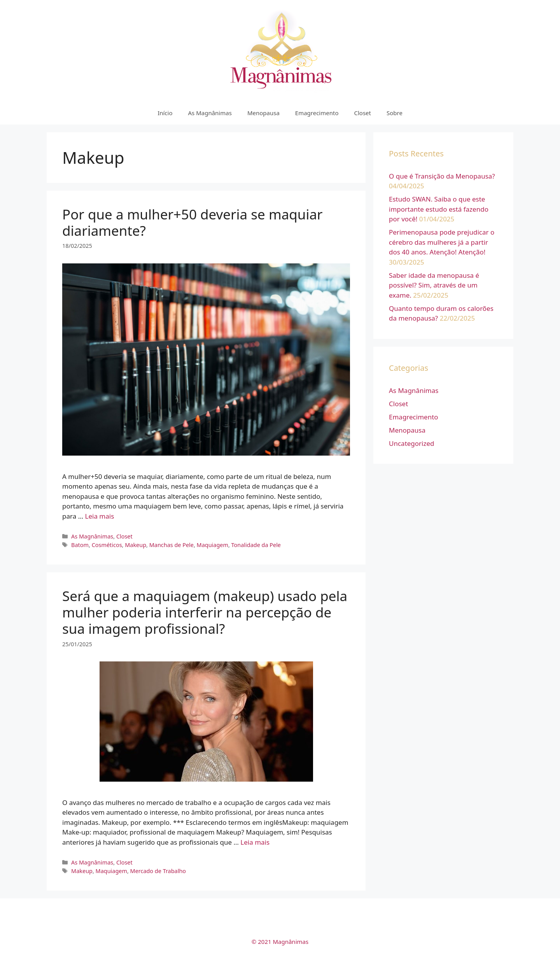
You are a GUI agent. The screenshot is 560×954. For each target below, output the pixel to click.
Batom (80, 545)
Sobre (395, 113)
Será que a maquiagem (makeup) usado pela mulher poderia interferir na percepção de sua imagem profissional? (205, 612)
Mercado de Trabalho (158, 871)
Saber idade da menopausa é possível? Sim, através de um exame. (434, 285)
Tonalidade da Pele (256, 545)
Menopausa (263, 113)
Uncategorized (412, 443)
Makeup (136, 545)
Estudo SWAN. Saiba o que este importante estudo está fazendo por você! (439, 209)
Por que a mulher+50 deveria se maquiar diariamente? (192, 222)
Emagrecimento (317, 113)
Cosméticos (107, 545)
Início (165, 113)
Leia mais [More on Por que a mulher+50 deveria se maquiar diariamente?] (100, 516)
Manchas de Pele (171, 545)
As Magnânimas (210, 113)
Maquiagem (213, 545)
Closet (362, 113)
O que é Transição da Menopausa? (442, 176)
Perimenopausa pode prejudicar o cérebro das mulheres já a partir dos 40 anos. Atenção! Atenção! (442, 242)
